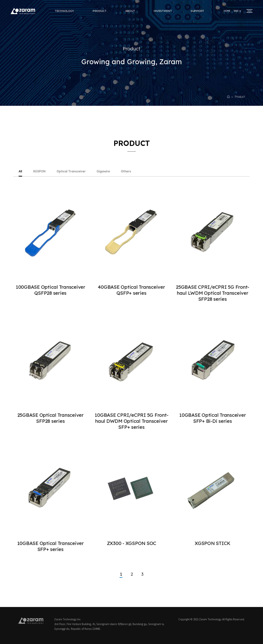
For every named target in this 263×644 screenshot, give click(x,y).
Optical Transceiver (71, 171)
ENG (236, 11)
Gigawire (103, 171)
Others (126, 171)
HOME (227, 11)
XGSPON (39, 171)
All (20, 171)
